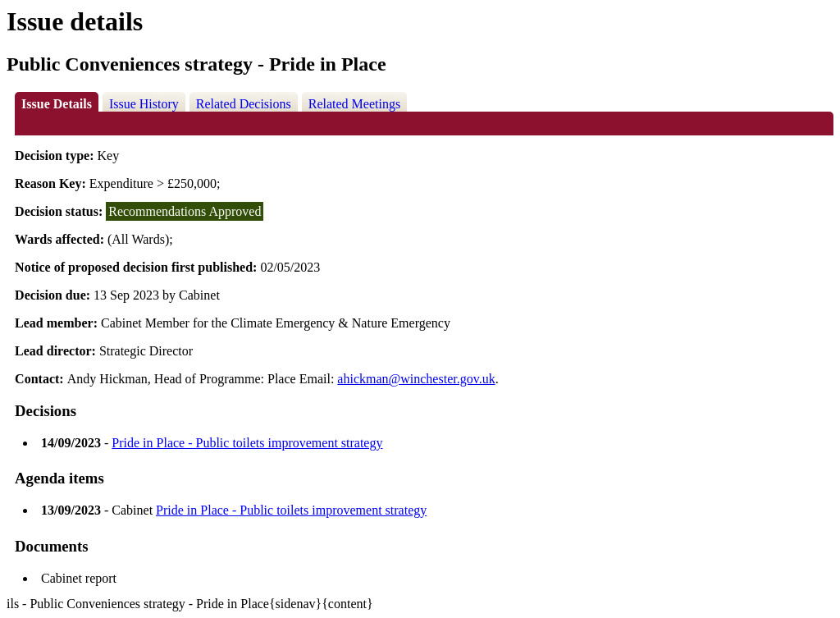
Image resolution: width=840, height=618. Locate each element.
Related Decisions (244, 104)
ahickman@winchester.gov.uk (416, 379)
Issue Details (57, 104)
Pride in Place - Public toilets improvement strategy (247, 443)
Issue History (144, 104)
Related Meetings (354, 104)
